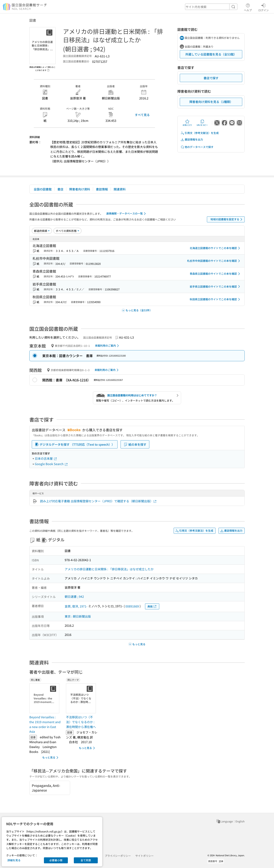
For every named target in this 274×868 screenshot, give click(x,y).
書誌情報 (102, 189)
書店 (60, 189)
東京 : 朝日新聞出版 (78, 616)
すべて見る (142, 115)
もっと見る (51, 758)
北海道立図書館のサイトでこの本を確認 (215, 248)
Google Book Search (51, 464)
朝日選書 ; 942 (74, 596)
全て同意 (86, 860)
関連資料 (120, 189)
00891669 (132, 606)
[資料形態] (67, 231)
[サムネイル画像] (45, 698)
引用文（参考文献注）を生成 (200, 133)
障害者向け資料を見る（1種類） (211, 102)
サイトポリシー (144, 856)
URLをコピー (202, 123)
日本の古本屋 (46, 458)
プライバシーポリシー (118, 856)
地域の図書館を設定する (227, 219)
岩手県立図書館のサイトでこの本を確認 (215, 286)
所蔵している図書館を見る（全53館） (211, 54)
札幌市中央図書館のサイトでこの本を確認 (214, 261)
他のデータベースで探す (197, 147)
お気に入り (187, 123)
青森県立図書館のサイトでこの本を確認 (215, 274)
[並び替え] (42, 231)
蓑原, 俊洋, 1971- (76, 606)
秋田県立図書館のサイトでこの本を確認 (215, 299)
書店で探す (211, 78)
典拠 (152, 606)
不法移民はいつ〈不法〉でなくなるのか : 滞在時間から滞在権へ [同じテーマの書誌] (81, 722)
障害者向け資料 (80, 189)
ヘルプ (248, 7)
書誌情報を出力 (192, 139)
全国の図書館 (43, 189)
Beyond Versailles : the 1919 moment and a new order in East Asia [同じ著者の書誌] (45, 724)
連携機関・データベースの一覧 (127, 214)
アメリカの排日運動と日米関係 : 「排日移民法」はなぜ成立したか (109, 569)
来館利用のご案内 (108, 346)
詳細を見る (14, 860)
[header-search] (211, 7)
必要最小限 (56, 860)
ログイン (264, 7)
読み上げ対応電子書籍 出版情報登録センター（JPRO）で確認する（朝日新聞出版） (98, 501)
